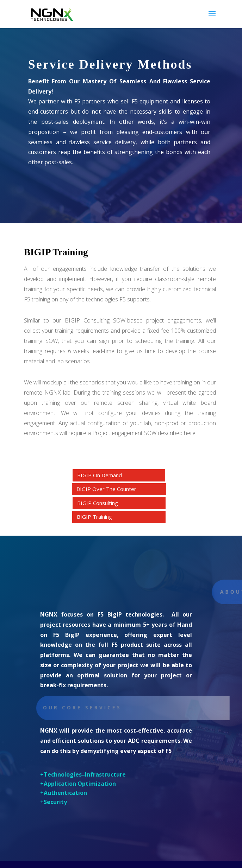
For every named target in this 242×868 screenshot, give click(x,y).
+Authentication (64, 793)
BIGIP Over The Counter (106, 489)
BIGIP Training (94, 517)
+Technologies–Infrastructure (83, 774)
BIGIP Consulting (98, 503)
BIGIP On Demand (100, 475)
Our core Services (87, 707)
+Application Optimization (78, 784)
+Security (54, 802)
